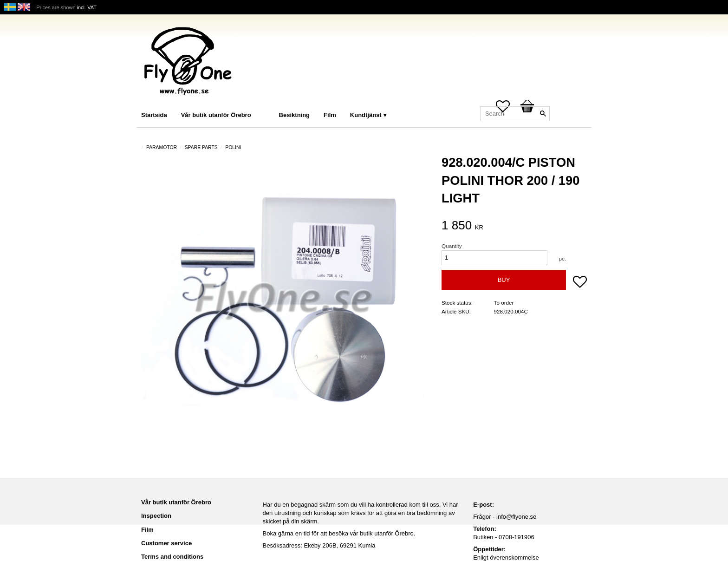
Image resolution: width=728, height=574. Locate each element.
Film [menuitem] (330, 115)
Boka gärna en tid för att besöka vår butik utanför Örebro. (339, 533)
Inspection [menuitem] (156, 516)
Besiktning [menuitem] (294, 115)
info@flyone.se (516, 517)
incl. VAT (87, 7)
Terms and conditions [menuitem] (172, 557)
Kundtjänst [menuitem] (366, 115)
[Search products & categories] (515, 114)
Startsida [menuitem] (154, 115)
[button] (580, 283)
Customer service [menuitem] (166, 543)
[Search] (543, 114)
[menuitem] (267, 102)
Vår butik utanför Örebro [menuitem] (216, 115)
